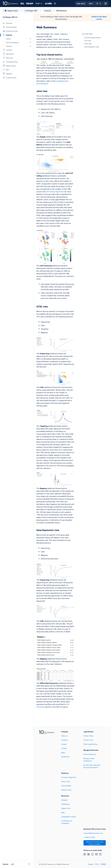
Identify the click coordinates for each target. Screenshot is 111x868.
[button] (30, 39)
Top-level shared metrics (92, 37)
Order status (81, 3)
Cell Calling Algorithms (55, 191)
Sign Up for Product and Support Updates (95, 843)
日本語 (103, 864)
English (91, 864)
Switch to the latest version (99, 18)
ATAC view (88, 44)
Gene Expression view (92, 47)
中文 (97, 864)
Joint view (88, 41)
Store (91, 3)
